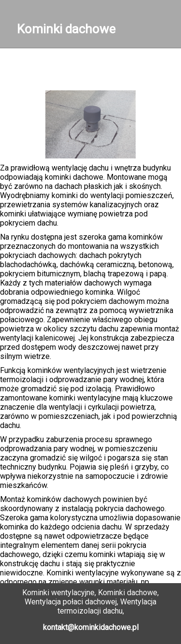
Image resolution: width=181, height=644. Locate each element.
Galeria (45, 76)
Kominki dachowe (66, 29)
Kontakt (93, 67)
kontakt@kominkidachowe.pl (91, 627)
